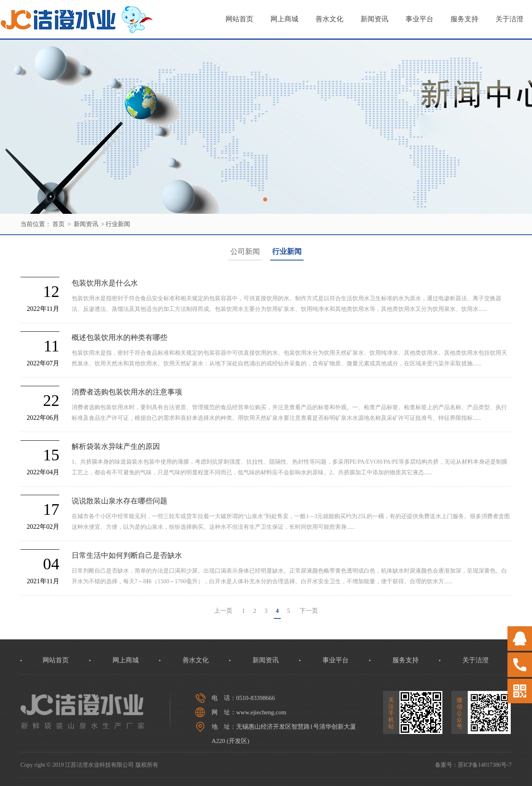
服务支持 (464, 19)
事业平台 (419, 19)
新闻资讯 (374, 19)
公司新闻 (245, 251)
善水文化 (329, 19)
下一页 (309, 611)
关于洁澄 (509, 19)
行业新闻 (118, 224)
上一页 (223, 611)
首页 (59, 224)
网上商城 (284, 19)
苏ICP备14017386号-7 (485, 765)
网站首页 (239, 19)
